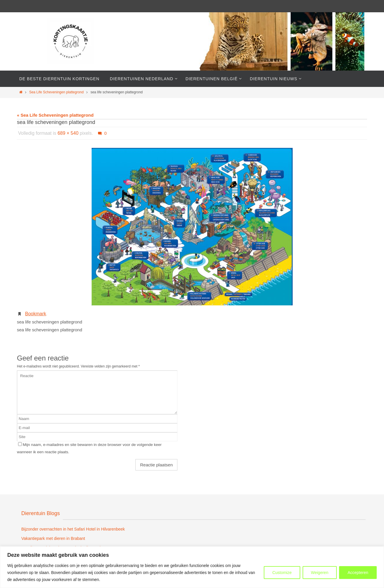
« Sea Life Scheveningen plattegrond (55, 115)
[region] (192, 567)
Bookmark (36, 314)
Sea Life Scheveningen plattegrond (56, 92)
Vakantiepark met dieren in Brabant (53, 538)
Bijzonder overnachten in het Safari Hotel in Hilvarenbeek (73, 529)
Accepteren (358, 573)
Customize (282, 573)
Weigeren (320, 573)
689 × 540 (68, 133)
